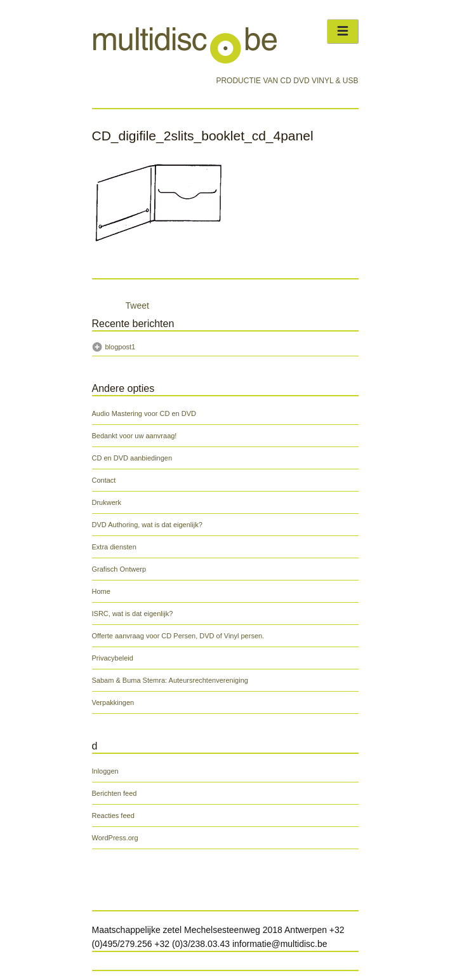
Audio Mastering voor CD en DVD (144, 413)
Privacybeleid (113, 658)
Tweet (137, 305)
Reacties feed (113, 816)
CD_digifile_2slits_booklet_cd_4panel (203, 136)
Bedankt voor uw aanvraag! (135, 436)
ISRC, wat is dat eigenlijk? (133, 614)
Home (101, 591)
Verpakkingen (113, 702)
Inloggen (105, 771)
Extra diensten (114, 547)
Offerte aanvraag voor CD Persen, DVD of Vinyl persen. (178, 636)
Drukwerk (107, 502)
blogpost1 (121, 347)
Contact (104, 480)
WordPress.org (115, 838)
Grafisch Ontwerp (119, 569)
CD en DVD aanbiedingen (132, 458)
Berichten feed (115, 793)
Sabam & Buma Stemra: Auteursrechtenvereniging (170, 680)
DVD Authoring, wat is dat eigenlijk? (147, 525)
